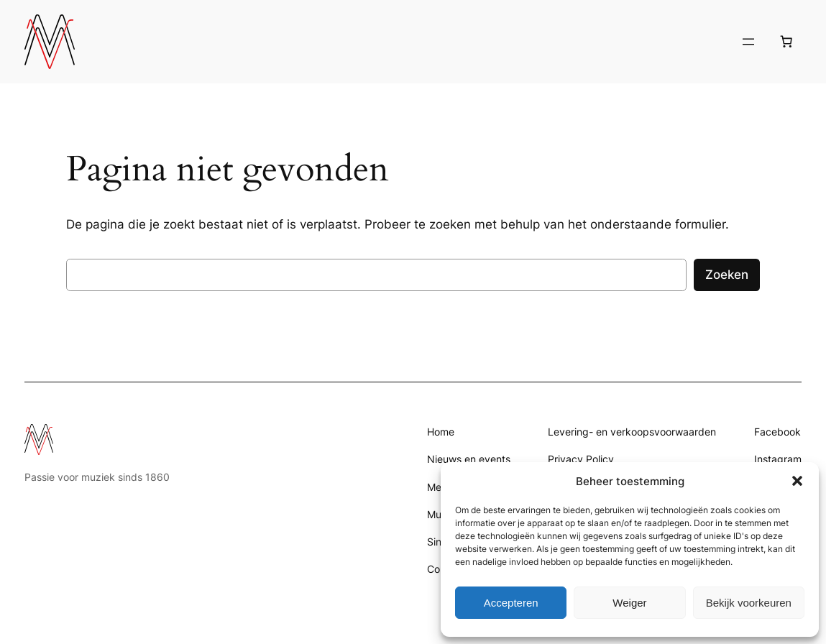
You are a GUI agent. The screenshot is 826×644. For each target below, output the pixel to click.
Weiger (629, 603)
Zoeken (727, 275)
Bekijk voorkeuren (749, 603)
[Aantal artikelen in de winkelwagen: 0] (786, 42)
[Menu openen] (748, 42)
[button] (797, 481)
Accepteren (511, 603)
